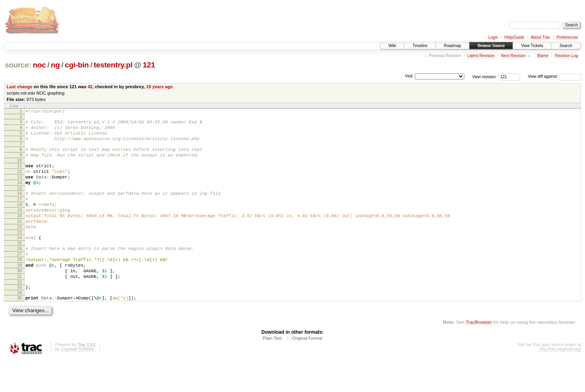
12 (20, 181)
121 (149, 65)
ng (55, 65)
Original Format (307, 370)
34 (20, 324)
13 (20, 188)
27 (20, 278)
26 (20, 271)
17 (20, 213)
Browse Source (491, 46)
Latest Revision (481, 56)
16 (20, 206)
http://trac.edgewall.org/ (560, 381)
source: (18, 65)
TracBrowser (479, 354)
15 (20, 201)
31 (20, 305)
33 (20, 317)
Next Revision (513, 56)
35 (20, 329)
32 (20, 312)
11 (20, 174)
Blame (543, 56)
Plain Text (272, 370)
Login (493, 37)
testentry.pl (113, 65)
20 (20, 234)
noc (39, 65)
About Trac (540, 37)
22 (20, 247)
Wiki (392, 46)
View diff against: (554, 76)
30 (20, 298)
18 (20, 220)
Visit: (409, 76)
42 (90, 87)
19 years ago (160, 87)
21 (20, 240)
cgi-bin (77, 65)
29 (20, 291)
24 (20, 259)
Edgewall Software (77, 381)
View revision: (485, 76)
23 (20, 254)
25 (20, 266)
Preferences (567, 37)
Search (566, 46)
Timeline (420, 46)
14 (20, 194)
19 (20, 227)
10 (20, 169)
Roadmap (453, 46)
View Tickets (532, 46)
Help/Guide (514, 37)
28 (20, 285)
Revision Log (567, 56)
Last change (20, 87)
